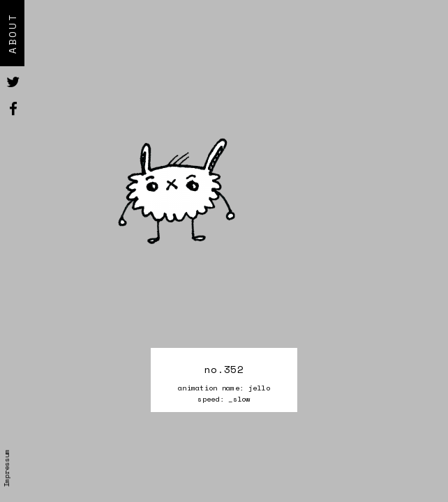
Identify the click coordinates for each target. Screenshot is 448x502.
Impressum (6, 469)
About (12, 33)
